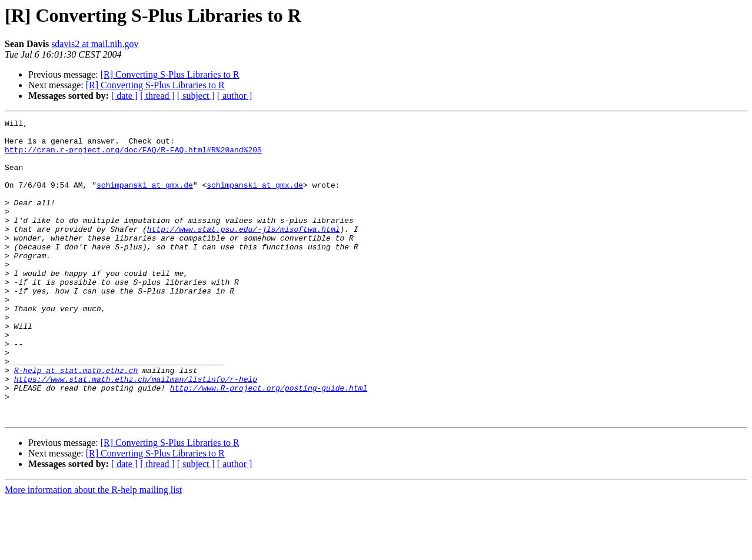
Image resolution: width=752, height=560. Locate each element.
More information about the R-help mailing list (93, 550)
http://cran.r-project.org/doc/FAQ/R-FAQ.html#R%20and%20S (133, 156)
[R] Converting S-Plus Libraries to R (170, 74)
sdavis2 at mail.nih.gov (95, 44)
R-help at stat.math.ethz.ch (76, 421)
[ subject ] (196, 96)
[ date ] (124, 96)
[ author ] (235, 96)
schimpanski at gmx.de (145, 199)
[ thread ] (157, 96)
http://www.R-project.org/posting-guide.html (269, 442)
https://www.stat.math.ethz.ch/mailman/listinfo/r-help (136, 432)
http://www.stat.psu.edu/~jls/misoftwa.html (244, 252)
